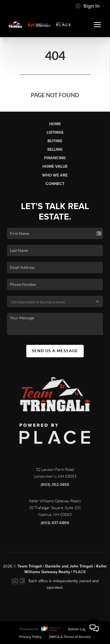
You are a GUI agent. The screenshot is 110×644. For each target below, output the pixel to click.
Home (55, 124)
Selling (55, 149)
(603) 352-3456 (55, 486)
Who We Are (55, 175)
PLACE (79, 574)
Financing (55, 158)
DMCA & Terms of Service (70, 637)
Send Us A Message (55, 351)
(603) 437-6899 (55, 525)
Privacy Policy (31, 637)
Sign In (88, 6)
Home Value (55, 166)
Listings (55, 132)
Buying (55, 141)
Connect (55, 184)
